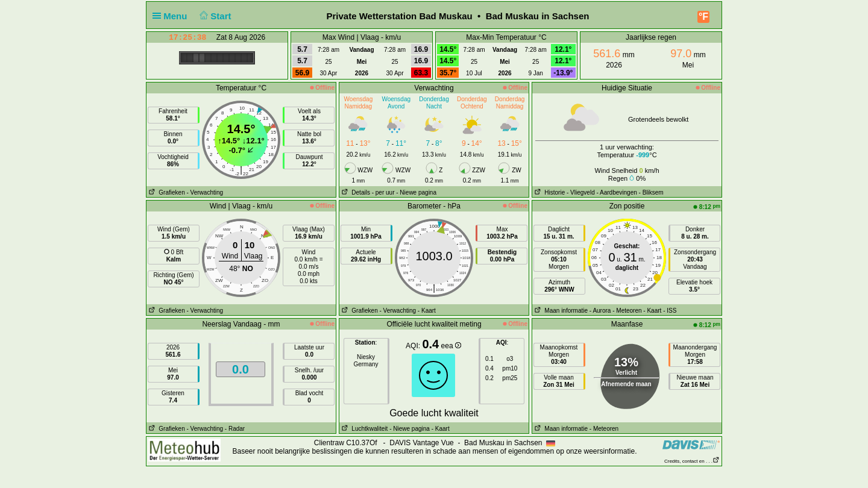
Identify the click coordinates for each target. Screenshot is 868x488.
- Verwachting (205, 192)
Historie (549, 192)
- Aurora (600, 311)
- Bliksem (651, 192)
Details (355, 192)
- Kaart (427, 311)
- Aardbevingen (617, 192)
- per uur (383, 192)
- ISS (670, 311)
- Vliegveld (581, 192)
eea (451, 346)
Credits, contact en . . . (692, 461)
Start (214, 16)
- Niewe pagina (416, 192)
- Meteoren (627, 311)
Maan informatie (560, 311)
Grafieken (166, 192)
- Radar (235, 429)
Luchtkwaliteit (363, 429)
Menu (172, 16)
